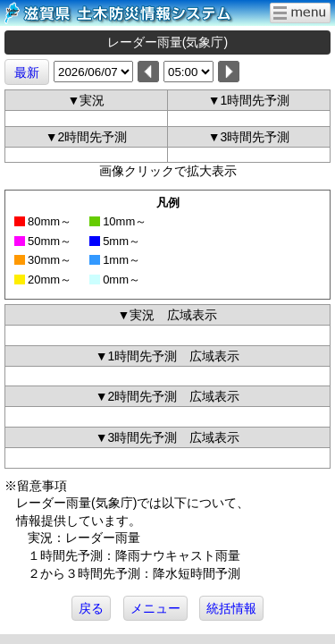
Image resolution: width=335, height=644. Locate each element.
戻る (91, 608)
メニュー (155, 608)
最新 (27, 72)
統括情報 (231, 608)
